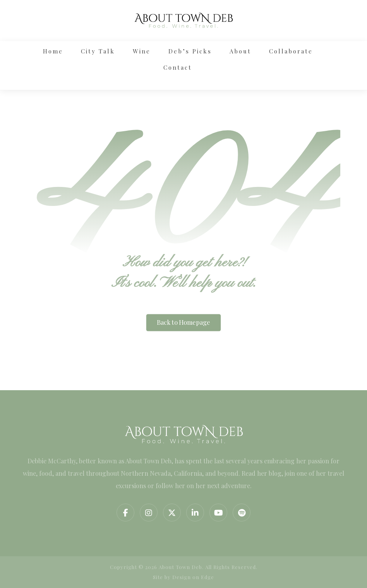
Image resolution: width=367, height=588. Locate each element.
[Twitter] (172, 513)
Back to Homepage (184, 322)
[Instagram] (149, 513)
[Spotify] (242, 513)
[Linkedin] (195, 513)
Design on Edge (193, 577)
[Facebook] (125, 513)
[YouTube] (218, 513)
